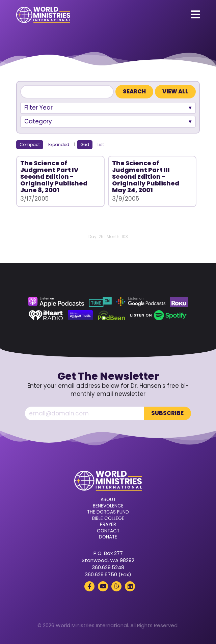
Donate (108, 537)
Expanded (59, 144)
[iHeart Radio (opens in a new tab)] (46, 315)
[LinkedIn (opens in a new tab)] (130, 586)
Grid (85, 144)
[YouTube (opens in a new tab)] (103, 586)
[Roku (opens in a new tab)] (179, 302)
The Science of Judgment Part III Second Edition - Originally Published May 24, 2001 (146, 176)
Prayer (108, 525)
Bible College (108, 519)
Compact (30, 144)
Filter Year (38, 108)
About (108, 500)
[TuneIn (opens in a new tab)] (100, 302)
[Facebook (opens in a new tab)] (89, 586)
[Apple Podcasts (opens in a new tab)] (56, 302)
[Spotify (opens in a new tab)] (159, 315)
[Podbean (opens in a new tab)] (112, 315)
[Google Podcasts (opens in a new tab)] (141, 302)
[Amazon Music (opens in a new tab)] (80, 315)
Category (38, 121)
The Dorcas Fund (108, 512)
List (101, 144)
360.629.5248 (108, 567)
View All (175, 92)
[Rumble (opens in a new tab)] (116, 586)
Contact (108, 531)
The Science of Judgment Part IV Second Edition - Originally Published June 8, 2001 (54, 176)
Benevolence (108, 506)
